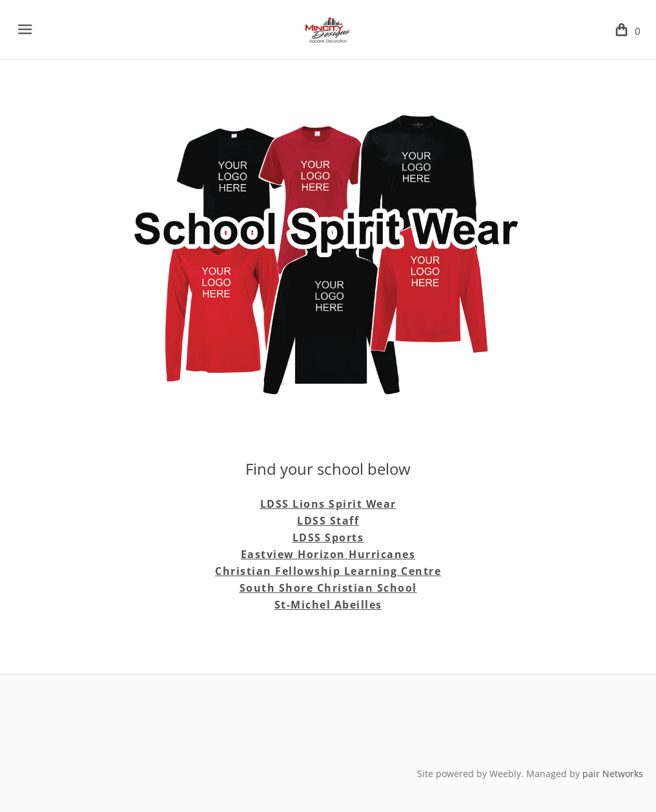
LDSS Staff (328, 521)
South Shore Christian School (328, 588)
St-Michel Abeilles (328, 605)
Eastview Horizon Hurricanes (328, 554)
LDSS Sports (328, 537)
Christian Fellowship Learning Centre (328, 571)
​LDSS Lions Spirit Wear (328, 504)
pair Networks (613, 774)
